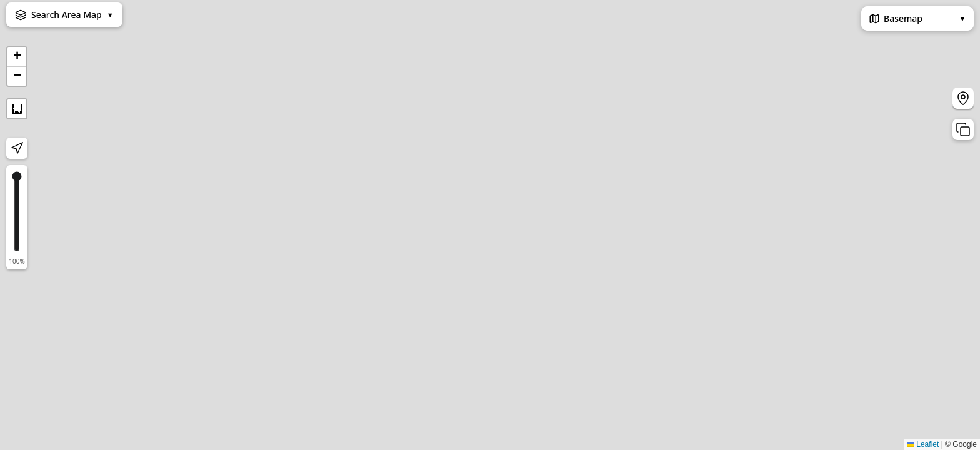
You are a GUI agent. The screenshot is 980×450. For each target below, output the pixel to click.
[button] (17, 57)
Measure (17, 109)
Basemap (917, 18)
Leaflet (923, 444)
